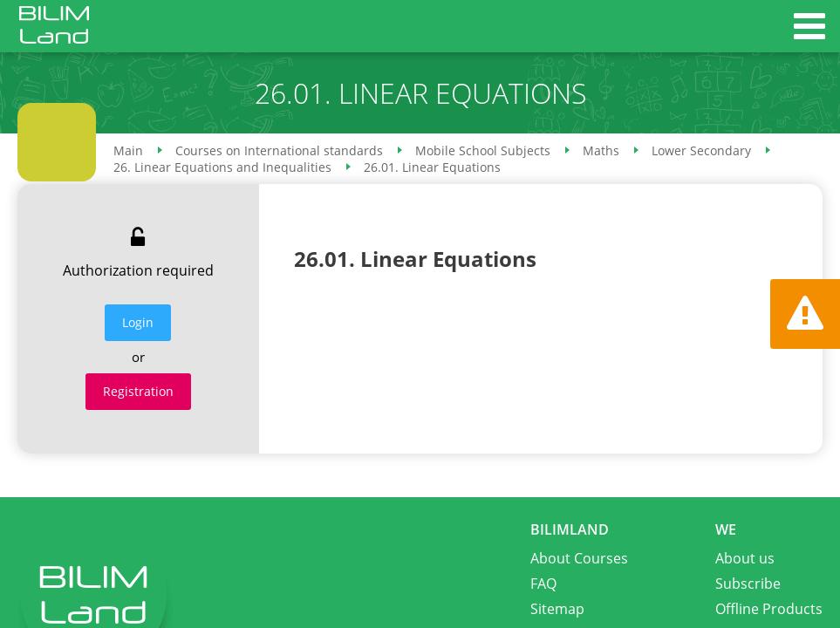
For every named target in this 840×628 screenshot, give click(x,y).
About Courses (579, 558)
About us (745, 558)
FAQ (543, 584)
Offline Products (769, 609)
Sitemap (557, 609)
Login (138, 322)
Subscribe (748, 584)
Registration (138, 391)
